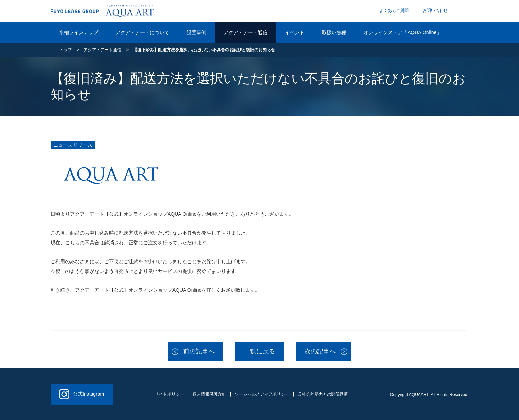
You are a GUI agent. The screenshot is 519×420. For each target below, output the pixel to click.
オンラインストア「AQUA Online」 (402, 32)
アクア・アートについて (142, 32)
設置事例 (196, 32)
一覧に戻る (259, 351)
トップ (65, 50)
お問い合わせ (435, 10)
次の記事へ (320, 351)
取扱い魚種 (334, 32)
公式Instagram (82, 394)
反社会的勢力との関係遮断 (323, 394)
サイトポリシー (169, 394)
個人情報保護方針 (209, 394)
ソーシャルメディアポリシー (262, 394)
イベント (295, 32)
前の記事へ (199, 351)
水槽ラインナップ (79, 32)
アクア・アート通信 (246, 32)
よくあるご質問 (394, 10)
